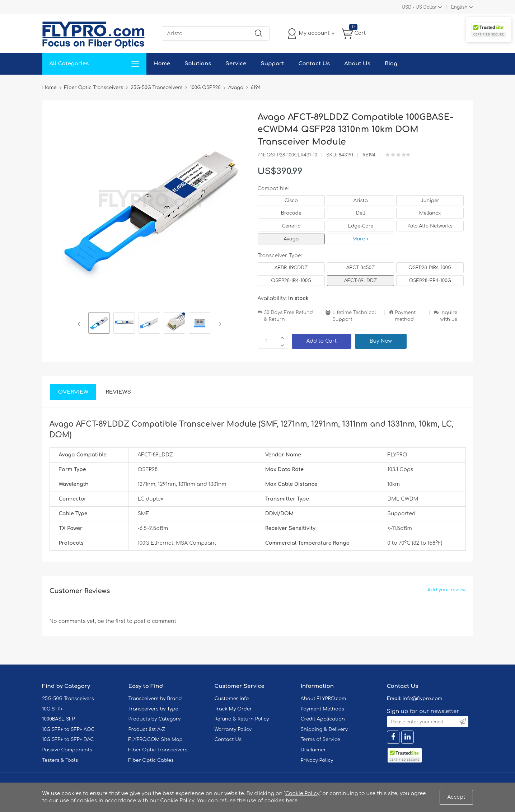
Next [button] (218, 324)
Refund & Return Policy (242, 719)
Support (272, 64)
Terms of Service (320, 740)
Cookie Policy (303, 794)
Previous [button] (80, 324)
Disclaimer (313, 750)
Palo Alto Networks (430, 226)
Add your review (447, 590)
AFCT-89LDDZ (361, 281)
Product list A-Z (147, 729)
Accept (456, 797)
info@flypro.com (423, 699)
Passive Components (67, 750)
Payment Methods (323, 709)
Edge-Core (360, 226)
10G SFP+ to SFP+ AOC (69, 729)
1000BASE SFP (59, 719)
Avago (291, 239)
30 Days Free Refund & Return (289, 316)
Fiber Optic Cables (151, 760)
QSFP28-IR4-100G (291, 281)
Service (236, 64)
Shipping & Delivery (324, 729)
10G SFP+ (53, 709)
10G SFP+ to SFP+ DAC (68, 740)
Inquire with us (449, 316)
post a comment (155, 621)
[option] (99, 324)
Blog (391, 64)
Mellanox (430, 213)
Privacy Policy (317, 760)
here (292, 801)
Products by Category (155, 719)
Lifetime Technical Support (354, 316)
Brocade (291, 213)
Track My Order (233, 709)
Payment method (406, 316)
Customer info (232, 699)
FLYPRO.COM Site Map (156, 740)
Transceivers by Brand (155, 699)
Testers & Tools (60, 760)
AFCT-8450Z (361, 268)
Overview (73, 392)
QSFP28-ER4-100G (430, 281)
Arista (361, 201)
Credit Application (323, 719)
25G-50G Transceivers (68, 699)
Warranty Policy (233, 729)
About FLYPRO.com (324, 699)
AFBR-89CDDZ (291, 268)
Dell (360, 213)
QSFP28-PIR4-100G (430, 268)
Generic (291, 226)
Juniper (430, 201)
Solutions (198, 64)
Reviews (118, 392)
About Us (357, 64)
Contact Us (314, 64)
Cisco (291, 201)
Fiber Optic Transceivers (158, 750)
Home (162, 64)
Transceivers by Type (153, 709)
